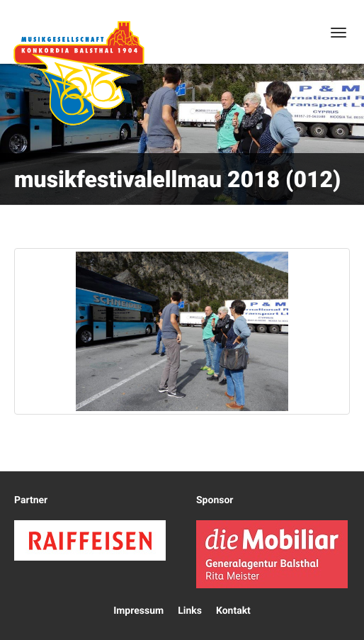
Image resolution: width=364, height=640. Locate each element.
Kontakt (233, 611)
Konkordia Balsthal (79, 73)
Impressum (138, 611)
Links (190, 611)
